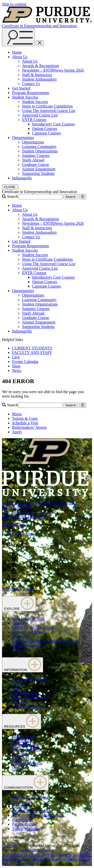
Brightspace (22, 741)
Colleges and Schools (29, 632)
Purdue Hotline (24, 824)
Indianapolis (22, 178)
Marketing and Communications (38, 815)
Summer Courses (36, 156)
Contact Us (31, 84)
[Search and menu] (18, 37)
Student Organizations (40, 151)
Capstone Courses (46, 133)
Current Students (26, 745)
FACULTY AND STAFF (32, 353)
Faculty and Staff (26, 750)
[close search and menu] (40, 43)
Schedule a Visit (25, 423)
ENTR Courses (34, 120)
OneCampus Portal (27, 763)
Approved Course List (40, 115)
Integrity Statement (74, 855)
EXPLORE (19, 604)
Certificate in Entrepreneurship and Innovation (39, 26)
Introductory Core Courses (54, 124)
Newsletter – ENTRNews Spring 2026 (53, 70)
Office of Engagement (30, 698)
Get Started (21, 88)
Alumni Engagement (39, 169)
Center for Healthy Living (33, 627)
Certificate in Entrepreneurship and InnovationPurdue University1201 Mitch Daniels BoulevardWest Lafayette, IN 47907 (39, 510)
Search (13, 196)
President (20, 702)
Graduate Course (36, 164)
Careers (18, 623)
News (17, 371)
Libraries (19, 650)
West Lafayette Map (28, 618)
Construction (22, 802)
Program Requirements (31, 93)
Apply (17, 432)
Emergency (21, 806)
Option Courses (45, 129)
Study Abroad (33, 160)
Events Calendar (25, 362)
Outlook (19, 768)
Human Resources (27, 645)
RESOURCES (22, 721)
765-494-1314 (13, 525)
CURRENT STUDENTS (32, 348)
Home (17, 52)
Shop (16, 366)
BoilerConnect (24, 736)
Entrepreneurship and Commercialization (45, 641)
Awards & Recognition (40, 66)
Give (16, 357)
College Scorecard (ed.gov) (53, 859)
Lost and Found (25, 693)
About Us (20, 57)
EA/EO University (41, 855)
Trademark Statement (36, 850)
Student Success (25, 97)
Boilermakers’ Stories (29, 427)
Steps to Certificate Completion (47, 106)
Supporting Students (38, 173)
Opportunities (23, 138)
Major (17, 414)
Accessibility (13, 855)
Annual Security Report (31, 797)
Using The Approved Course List (49, 111)
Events (18, 684)
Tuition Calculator (27, 706)
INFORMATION (23, 665)
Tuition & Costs (25, 418)
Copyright (10, 846)
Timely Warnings (26, 829)
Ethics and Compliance (31, 680)
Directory (20, 636)
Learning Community (39, 147)
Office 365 (21, 759)
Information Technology (31, 811)
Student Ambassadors (39, 79)
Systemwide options (18, 534)
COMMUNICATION (25, 783)
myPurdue (20, 754)
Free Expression (15, 859)
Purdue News (23, 820)
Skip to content (14, 4)
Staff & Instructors (37, 75)
